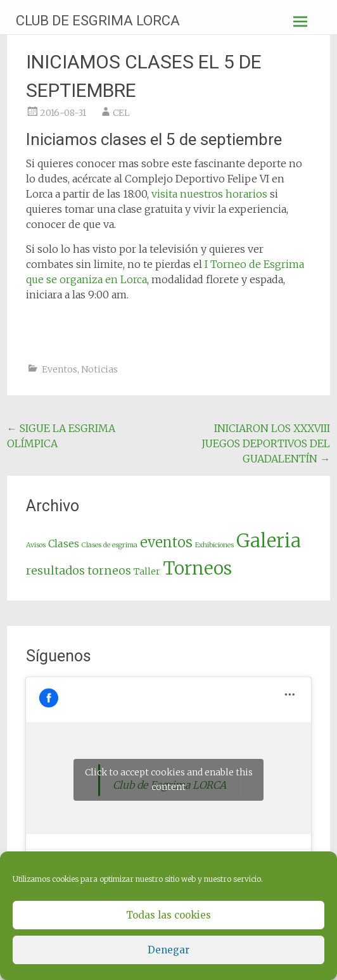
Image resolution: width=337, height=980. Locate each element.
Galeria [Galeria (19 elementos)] (269, 541)
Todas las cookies (168, 915)
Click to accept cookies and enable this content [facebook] (169, 780)
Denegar (168, 950)
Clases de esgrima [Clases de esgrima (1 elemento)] (110, 545)
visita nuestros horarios (209, 194)
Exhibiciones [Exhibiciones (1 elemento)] (214, 545)
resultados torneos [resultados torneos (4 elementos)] (79, 570)
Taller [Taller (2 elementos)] (147, 571)
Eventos (60, 369)
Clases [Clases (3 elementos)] (64, 544)
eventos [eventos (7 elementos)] (166, 542)
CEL (121, 113)
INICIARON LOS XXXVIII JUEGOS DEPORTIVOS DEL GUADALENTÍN (266, 443)
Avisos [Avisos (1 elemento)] (36, 545)
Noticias (99, 369)
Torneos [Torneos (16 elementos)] (197, 568)
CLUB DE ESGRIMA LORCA (98, 21)
